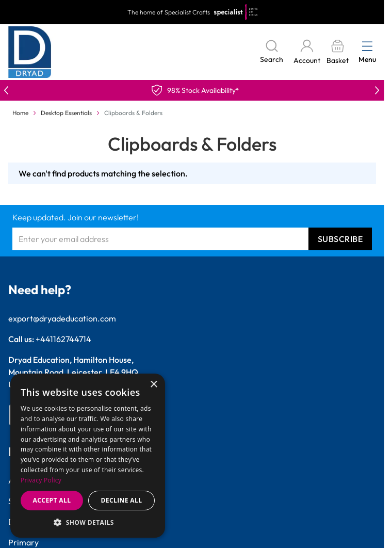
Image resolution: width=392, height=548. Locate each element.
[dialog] (88, 456)
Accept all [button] (52, 500)
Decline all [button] (122, 500)
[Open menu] (367, 46)
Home (20, 113)
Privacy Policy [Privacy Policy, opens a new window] (41, 480)
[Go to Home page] (30, 52)
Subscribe (340, 239)
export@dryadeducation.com (62, 318)
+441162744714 (63, 339)
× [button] (153, 385)
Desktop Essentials (66, 113)
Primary (23, 542)
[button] (88, 522)
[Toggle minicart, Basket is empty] (337, 52)
